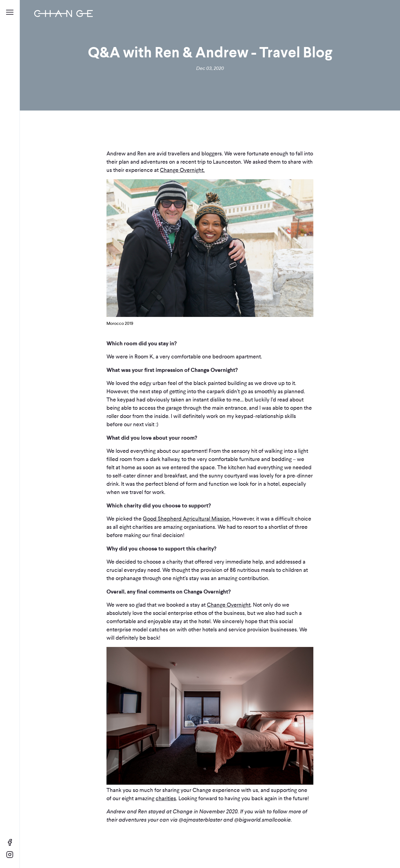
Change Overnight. (182, 170)
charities (166, 798)
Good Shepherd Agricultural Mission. (187, 519)
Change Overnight (229, 605)
